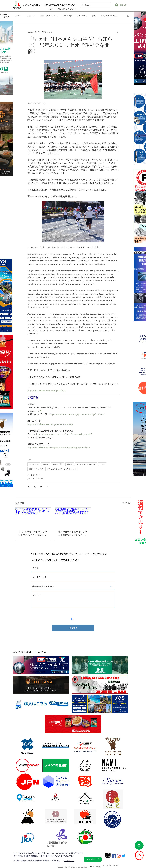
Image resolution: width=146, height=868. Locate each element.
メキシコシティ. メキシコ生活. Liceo (61, 469)
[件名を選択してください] (73, 587)
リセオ (102, 464)
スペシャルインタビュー (110, 16)
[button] (128, 16)
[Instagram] (119, 856)
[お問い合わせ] (93, 859)
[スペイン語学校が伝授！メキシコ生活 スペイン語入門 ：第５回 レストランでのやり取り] (33, 518)
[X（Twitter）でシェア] (35, 486)
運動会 (70, 464)
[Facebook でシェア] (29, 486)
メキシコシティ (33, 475)
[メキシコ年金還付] (56, 765)
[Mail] (139, 845)
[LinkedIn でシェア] (41, 486)
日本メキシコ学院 (36, 469)
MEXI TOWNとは (56, 856)
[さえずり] (123, 856)
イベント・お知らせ (35, 479)
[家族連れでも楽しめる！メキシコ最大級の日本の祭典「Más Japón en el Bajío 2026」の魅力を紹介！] (73, 518)
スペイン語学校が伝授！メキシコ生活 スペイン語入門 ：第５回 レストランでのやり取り (33, 533)
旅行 (94, 16)
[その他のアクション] (117, 32)
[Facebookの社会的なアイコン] (114, 856)
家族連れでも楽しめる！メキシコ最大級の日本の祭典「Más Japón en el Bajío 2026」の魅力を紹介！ (73, 533)
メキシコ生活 (82, 16)
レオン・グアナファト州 (49, 16)
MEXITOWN (34, 464)
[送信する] (73, 628)
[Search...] (95, 5)
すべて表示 (127, 503)
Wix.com (85, 867)
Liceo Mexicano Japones (86, 464)
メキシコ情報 (58, 464)
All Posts (18, 16)
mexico (46, 464)
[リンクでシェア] (47, 486)
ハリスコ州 (68, 16)
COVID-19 (31, 16)
